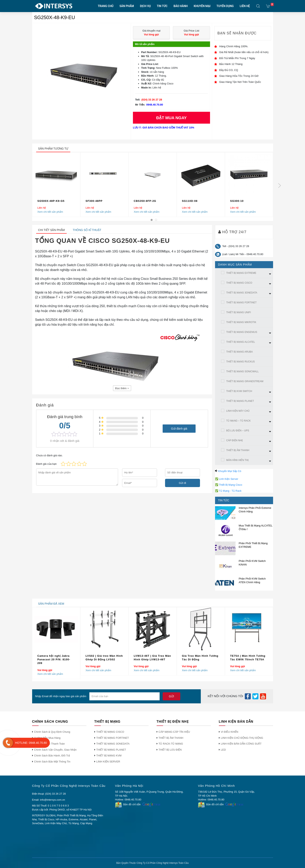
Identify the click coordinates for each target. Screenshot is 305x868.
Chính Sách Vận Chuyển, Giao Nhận (55, 750)
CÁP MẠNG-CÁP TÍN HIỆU (174, 732)
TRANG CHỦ (106, 6)
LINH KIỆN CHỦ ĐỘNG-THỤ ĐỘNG (242, 738)
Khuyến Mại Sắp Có (230, 471)
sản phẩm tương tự (53, 149)
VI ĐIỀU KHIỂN (230, 732)
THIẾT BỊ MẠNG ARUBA (240, 352)
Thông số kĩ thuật (87, 230)
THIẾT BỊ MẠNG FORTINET (241, 303)
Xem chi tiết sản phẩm (50, 212)
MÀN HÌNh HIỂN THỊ (237, 460)
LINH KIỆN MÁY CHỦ (238, 411)
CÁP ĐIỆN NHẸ (235, 440)
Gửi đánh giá (179, 429)
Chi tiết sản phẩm (52, 230)
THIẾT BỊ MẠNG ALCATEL (241, 342)
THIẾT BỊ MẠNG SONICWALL (243, 371)
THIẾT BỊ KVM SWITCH (239, 391)
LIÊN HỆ (245, 6)
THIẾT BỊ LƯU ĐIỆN (170, 750)
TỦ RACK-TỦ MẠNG (171, 744)
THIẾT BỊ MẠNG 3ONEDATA (242, 293)
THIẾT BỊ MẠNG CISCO (239, 283)
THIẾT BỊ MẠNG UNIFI (239, 312)
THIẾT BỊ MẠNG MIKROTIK (241, 322)
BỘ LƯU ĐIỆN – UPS (238, 431)
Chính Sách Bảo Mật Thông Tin (52, 762)
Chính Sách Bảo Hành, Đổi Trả (52, 756)
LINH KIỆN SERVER (108, 762)
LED (223, 750)
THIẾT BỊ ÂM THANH (238, 450)
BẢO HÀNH (181, 6)
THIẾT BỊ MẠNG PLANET (240, 401)
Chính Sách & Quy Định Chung (52, 732)
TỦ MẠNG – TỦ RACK (239, 421)
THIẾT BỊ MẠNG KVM (109, 756)
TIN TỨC (162, 6)
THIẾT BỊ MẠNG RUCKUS (241, 362)
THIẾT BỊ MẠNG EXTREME (241, 273)
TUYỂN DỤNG (225, 6)
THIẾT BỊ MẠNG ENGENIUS (242, 332)
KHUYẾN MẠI (202, 6)
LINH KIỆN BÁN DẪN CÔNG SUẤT (241, 744)
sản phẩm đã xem (51, 604)
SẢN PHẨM (127, 6)
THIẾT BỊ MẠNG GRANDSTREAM (245, 381)
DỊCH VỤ (145, 6)
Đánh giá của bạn (46, 464)
